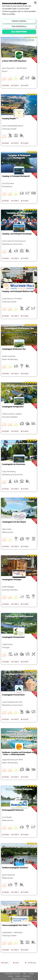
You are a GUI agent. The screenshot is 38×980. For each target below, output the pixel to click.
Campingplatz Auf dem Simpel (19, 501)
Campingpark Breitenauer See (19, 328)
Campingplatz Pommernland (19, 674)
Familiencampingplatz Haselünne (19, 847)
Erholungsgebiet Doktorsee (19, 789)
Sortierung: (32, 963)
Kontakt (25, 85)
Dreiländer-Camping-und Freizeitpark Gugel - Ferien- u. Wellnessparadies (19, 734)
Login (25, 974)
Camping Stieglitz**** (19, 98)
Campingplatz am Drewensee (19, 443)
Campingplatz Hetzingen (19, 559)
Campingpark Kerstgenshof (19, 386)
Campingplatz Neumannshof (19, 616)
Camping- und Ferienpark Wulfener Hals (19, 272)
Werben (18, 976)
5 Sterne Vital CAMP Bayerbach (19, 40)
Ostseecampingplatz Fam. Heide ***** (19, 906)
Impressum (26, 976)
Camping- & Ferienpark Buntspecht (19, 157)
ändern (6, 963)
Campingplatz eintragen (12, 974)
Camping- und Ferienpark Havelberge (19, 214)
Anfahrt (16, 85)
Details (7, 85)
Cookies (10, 976)
